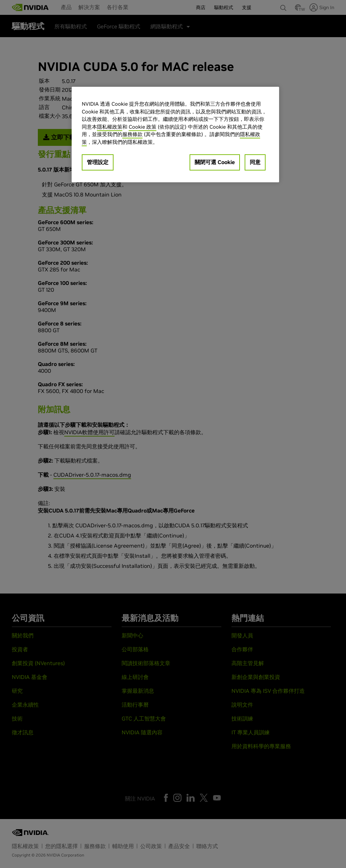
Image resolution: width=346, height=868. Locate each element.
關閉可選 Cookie (215, 162)
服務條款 (132, 134)
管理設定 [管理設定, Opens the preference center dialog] (98, 162)
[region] (175, 135)
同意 (255, 162)
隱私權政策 (110, 127)
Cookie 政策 (143, 127)
